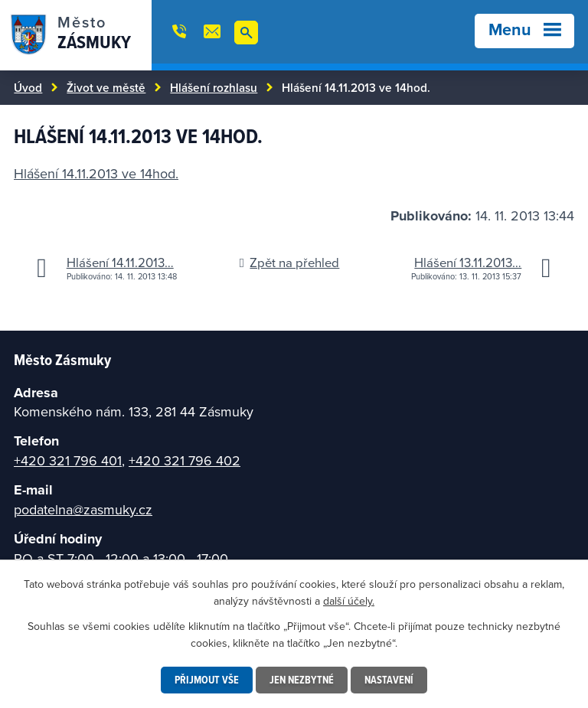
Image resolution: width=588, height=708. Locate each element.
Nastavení (389, 680)
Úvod (28, 87)
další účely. (349, 601)
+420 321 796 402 (185, 460)
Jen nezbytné (302, 680)
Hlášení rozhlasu (214, 87)
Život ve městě (106, 87)
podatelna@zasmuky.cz (83, 509)
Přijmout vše (207, 680)
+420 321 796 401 (68, 460)
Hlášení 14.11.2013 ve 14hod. (96, 173)
